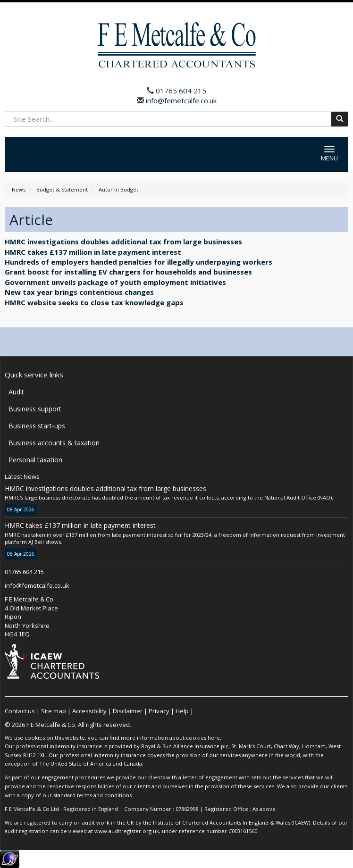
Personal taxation (35, 460)
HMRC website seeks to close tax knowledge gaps (94, 302)
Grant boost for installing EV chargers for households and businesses (128, 272)
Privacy (159, 711)
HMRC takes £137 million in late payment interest (93, 252)
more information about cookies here (170, 738)
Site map (54, 711)
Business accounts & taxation (54, 443)
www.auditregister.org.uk (127, 831)
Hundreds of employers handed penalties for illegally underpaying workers (139, 262)
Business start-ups (37, 426)
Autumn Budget (118, 189)
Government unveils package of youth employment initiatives (115, 282)
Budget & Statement (62, 189)
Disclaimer (128, 711)
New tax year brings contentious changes (79, 292)
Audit (16, 392)
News (19, 189)
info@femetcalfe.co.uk (180, 100)
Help (182, 711)
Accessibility (89, 711)
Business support (35, 409)
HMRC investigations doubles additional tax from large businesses (123, 242)
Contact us (20, 711)
